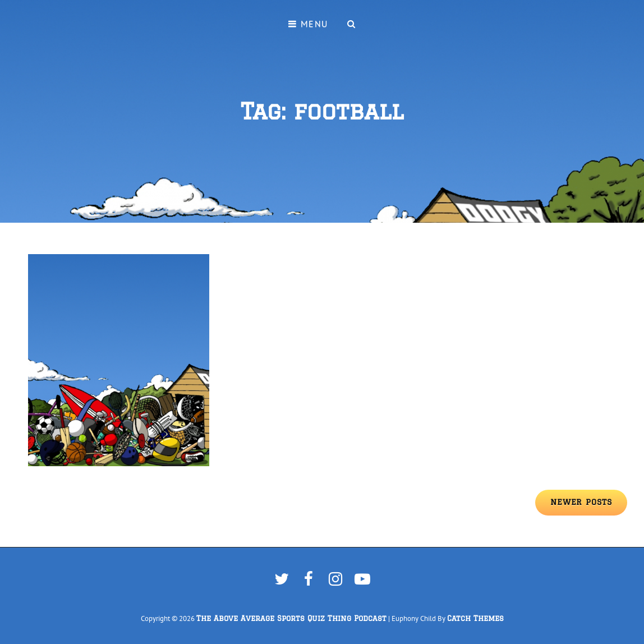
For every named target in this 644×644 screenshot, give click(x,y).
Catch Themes (475, 618)
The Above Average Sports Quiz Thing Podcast (291, 618)
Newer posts (581, 502)
